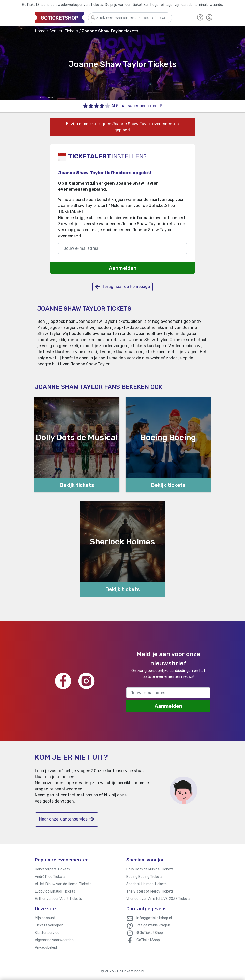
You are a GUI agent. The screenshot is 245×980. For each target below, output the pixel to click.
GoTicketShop (148, 940)
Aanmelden (123, 268)
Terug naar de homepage (122, 287)
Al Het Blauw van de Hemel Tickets (63, 884)
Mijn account (45, 918)
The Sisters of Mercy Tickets (150, 891)
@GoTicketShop (150, 933)
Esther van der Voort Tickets (58, 899)
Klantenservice (47, 933)
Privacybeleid (46, 947)
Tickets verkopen (49, 925)
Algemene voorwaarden (54, 940)
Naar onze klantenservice (67, 819)
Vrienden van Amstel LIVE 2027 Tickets (158, 899)
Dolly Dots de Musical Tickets (150, 869)
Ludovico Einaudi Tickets (55, 891)
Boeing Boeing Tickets (144, 877)
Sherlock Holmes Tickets (147, 884)
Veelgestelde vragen (153, 925)
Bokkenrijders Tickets (52, 869)
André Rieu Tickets (50, 877)
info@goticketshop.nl (154, 918)
